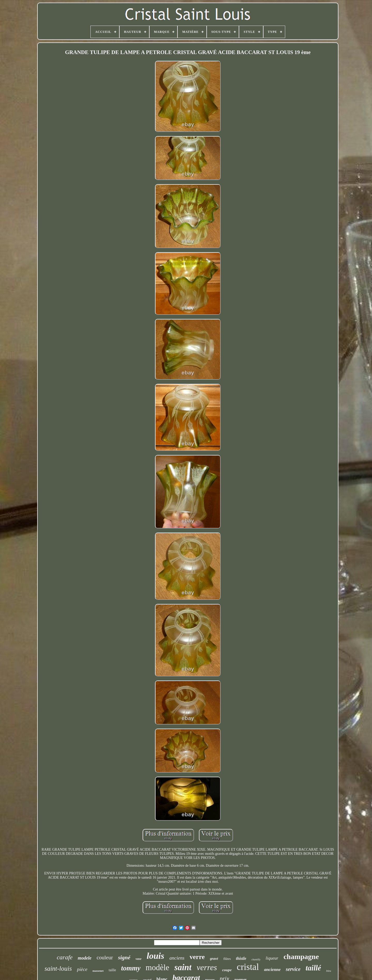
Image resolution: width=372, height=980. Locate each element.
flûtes (227, 959)
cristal (248, 967)
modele (85, 958)
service (293, 969)
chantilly (256, 959)
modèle (157, 967)
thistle (241, 958)
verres (207, 967)
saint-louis (58, 968)
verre (197, 957)
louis (156, 956)
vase (139, 959)
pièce (82, 969)
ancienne (272, 970)
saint (183, 967)
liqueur (272, 958)
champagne (301, 957)
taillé (313, 968)
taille (112, 970)
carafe (65, 957)
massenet (98, 971)
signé (124, 957)
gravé (214, 959)
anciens (177, 958)
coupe (227, 970)
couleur (105, 957)
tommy (131, 968)
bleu (329, 971)
